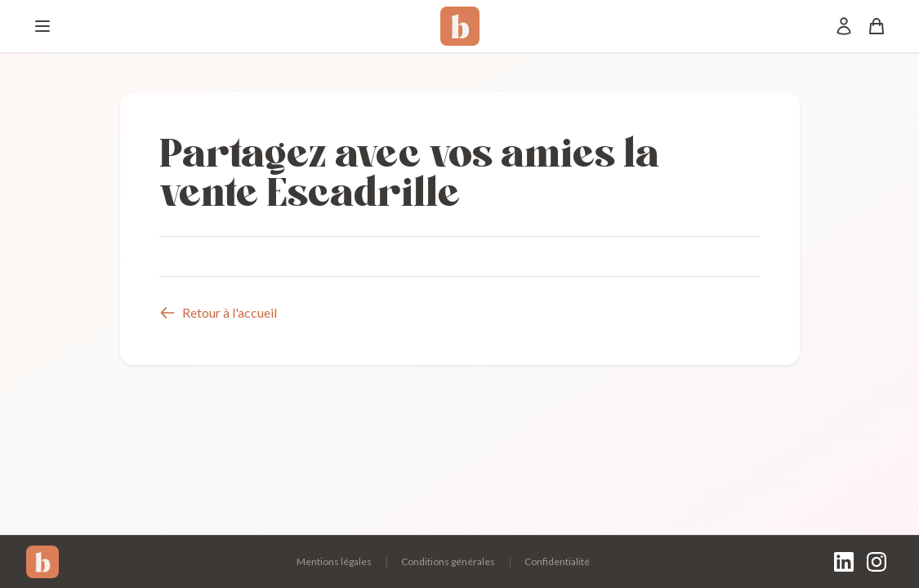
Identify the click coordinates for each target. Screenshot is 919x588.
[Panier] (877, 26)
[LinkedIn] (844, 562)
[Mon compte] (844, 26)
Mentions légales (334, 561)
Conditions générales (448, 561)
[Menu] (42, 26)
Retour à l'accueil (218, 313)
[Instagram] (877, 562)
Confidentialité (557, 561)
